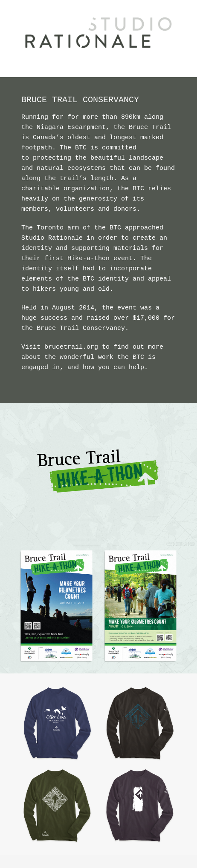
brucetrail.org (71, 347)
